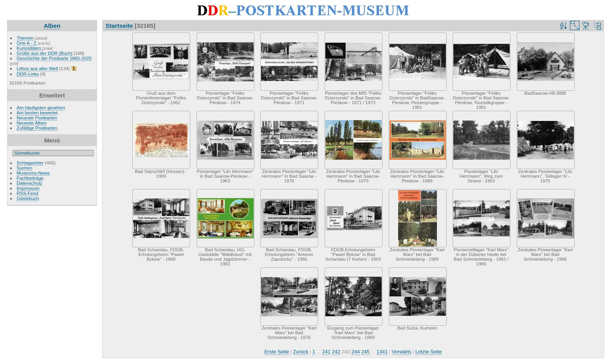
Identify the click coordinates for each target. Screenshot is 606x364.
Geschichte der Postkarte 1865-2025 (54, 58)
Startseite (119, 26)
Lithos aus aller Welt (38, 68)
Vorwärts (402, 352)
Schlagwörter (30, 163)
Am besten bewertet (37, 113)
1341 (382, 352)
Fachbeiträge (30, 178)
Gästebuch (28, 198)
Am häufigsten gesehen (41, 107)
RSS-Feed (28, 193)
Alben (52, 26)
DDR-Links (28, 74)
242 (336, 352)
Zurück (301, 352)
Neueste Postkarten (37, 118)
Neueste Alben (32, 123)
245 (365, 352)
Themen (25, 38)
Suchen (25, 168)
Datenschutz (30, 183)
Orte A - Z (27, 43)
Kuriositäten (30, 48)
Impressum (28, 188)
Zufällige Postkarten (37, 128)
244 (356, 352)
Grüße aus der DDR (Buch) (45, 53)
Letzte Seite (429, 352)
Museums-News (33, 173)
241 (326, 352)
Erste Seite (277, 352)
